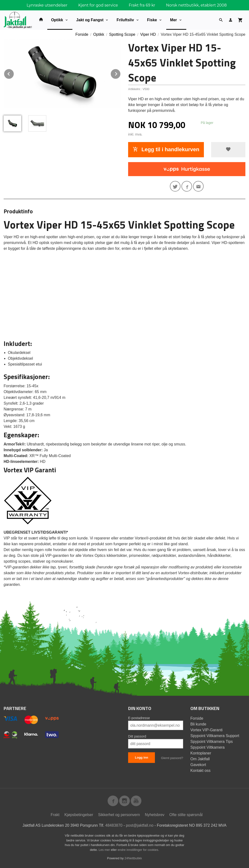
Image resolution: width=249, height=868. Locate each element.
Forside (82, 34)
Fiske (152, 20)
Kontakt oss (201, 771)
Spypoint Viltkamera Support (215, 736)
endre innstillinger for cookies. (138, 850)
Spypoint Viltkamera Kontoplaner (207, 750)
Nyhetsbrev (155, 815)
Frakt (55, 815)
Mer (173, 20)
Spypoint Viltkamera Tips (212, 742)
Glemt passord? (172, 758)
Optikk (57, 20)
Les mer (105, 850)
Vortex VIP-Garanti (206, 730)
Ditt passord (137, 736)
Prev (14, 73)
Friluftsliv (125, 20)
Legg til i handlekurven (166, 149)
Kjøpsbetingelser (79, 815)
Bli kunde (198, 724)
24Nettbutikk (133, 858)
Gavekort (198, 765)
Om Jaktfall (200, 759)
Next (121, 73)
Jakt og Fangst (90, 20)
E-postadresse (139, 718)
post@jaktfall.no (140, 825)
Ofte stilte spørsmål (186, 815)
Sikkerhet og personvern (119, 815)
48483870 (114, 825)
